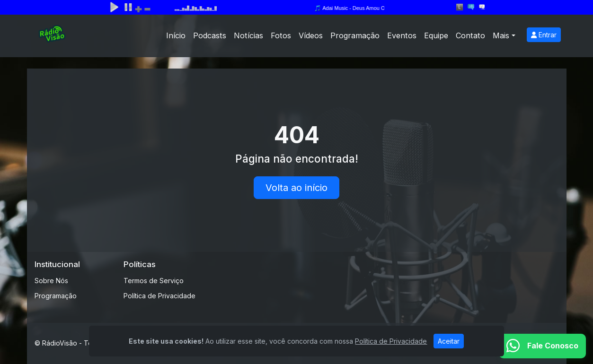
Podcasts (210, 35)
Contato (470, 35)
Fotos (281, 35)
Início (176, 35)
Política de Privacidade (159, 296)
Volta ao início (296, 188)
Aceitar (449, 341)
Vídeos (311, 35)
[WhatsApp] (542, 346)
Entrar (544, 35)
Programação (355, 35)
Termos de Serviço (154, 281)
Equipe (436, 35)
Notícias (248, 35)
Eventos (402, 35)
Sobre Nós (51, 281)
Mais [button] (501, 35)
